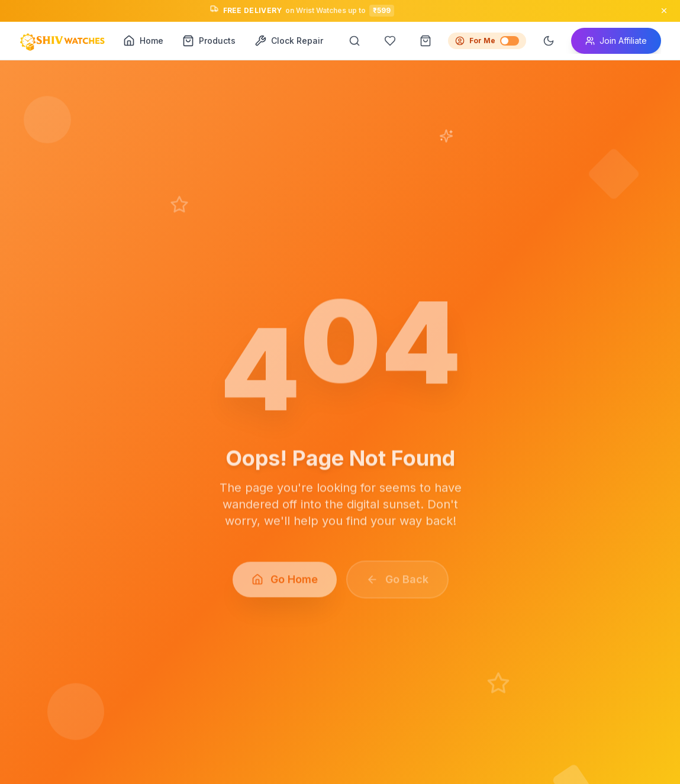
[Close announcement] (664, 11)
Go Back (397, 584)
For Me (487, 41)
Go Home (284, 584)
